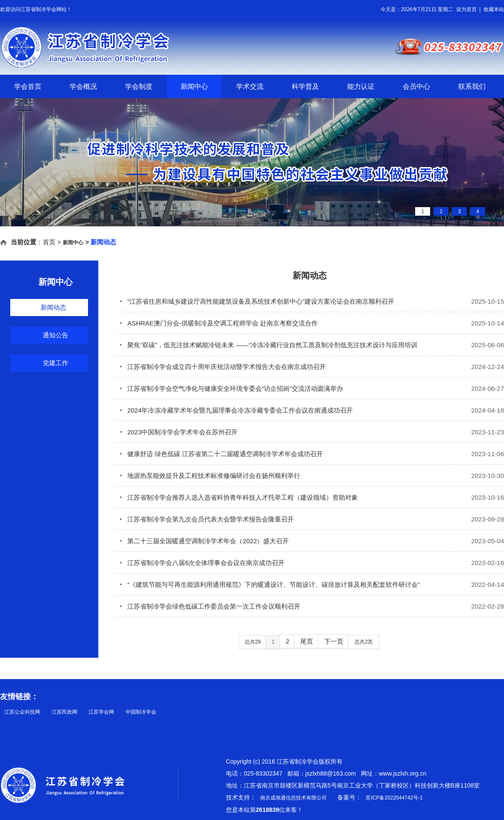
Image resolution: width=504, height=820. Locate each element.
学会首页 (28, 86)
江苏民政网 (64, 712)
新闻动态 (53, 307)
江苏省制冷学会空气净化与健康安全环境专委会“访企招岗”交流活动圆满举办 (231, 388)
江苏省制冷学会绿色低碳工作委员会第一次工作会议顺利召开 (210, 606)
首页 (49, 242)
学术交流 (250, 86)
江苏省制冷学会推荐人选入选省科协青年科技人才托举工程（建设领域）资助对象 (239, 497)
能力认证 (361, 86)
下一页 (334, 641)
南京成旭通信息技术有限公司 (293, 798)
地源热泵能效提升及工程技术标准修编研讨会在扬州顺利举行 (210, 476)
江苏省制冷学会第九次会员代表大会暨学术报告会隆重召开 (207, 519)
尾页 (307, 641)
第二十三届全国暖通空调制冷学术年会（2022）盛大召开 (204, 541)
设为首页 (466, 9)
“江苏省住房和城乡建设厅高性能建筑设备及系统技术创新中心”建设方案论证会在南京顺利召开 (257, 301)
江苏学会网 (101, 712)
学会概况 (83, 86)
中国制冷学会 (141, 712)
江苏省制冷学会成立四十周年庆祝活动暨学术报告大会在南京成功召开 (223, 367)
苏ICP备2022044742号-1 (394, 798)
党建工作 (56, 363)
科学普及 (305, 86)
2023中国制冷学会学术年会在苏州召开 (179, 432)
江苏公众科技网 (22, 712)
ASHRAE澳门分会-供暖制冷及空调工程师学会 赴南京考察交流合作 (219, 323)
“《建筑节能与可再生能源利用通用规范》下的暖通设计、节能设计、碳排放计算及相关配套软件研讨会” (270, 584)
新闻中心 (194, 86)
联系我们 (472, 86)
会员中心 (416, 86)
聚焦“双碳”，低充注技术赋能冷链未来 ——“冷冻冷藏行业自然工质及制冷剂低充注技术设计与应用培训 (268, 345)
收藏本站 (494, 9)
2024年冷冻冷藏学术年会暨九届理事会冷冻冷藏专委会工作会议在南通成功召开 (236, 410)
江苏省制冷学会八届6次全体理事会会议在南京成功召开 (202, 563)
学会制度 (139, 86)
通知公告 (56, 335)
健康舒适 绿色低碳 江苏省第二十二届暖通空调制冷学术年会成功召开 (221, 454)
